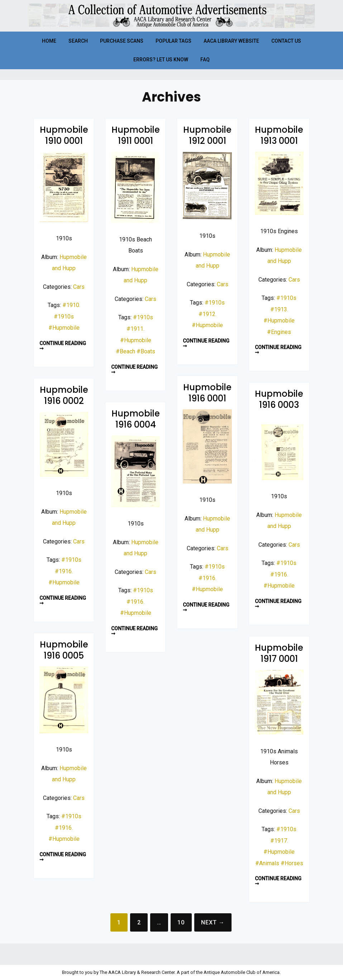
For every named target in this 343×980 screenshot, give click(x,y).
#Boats (146, 351)
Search (78, 41)
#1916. (208, 578)
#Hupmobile (64, 328)
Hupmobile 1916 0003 (279, 399)
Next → (213, 922)
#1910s (64, 317)
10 (181, 922)
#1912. (208, 314)
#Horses (292, 863)
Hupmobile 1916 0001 (207, 393)
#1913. (279, 309)
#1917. (279, 841)
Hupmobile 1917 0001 (279, 653)
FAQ (205, 60)
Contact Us (286, 41)
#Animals (267, 863)
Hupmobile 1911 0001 (136, 135)
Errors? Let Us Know (161, 60)
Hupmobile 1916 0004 (136, 419)
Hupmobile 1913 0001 (279, 135)
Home (49, 41)
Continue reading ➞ (63, 346)
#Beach (125, 351)
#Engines (279, 332)
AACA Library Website (231, 41)
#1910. (71, 305)
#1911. (135, 329)
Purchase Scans (122, 41)
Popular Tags (173, 41)
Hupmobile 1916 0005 (64, 650)
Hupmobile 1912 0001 (207, 135)
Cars (79, 287)
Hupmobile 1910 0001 (64, 135)
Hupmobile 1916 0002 (64, 395)
